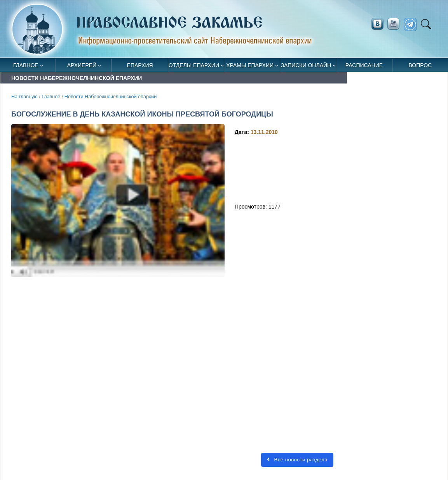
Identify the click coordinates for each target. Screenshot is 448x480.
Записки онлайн (306, 65)
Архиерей (82, 65)
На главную (24, 97)
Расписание (364, 65)
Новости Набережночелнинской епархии (111, 97)
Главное (26, 65)
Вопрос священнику (420, 67)
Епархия (140, 65)
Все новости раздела (297, 460)
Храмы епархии (250, 65)
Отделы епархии (194, 65)
